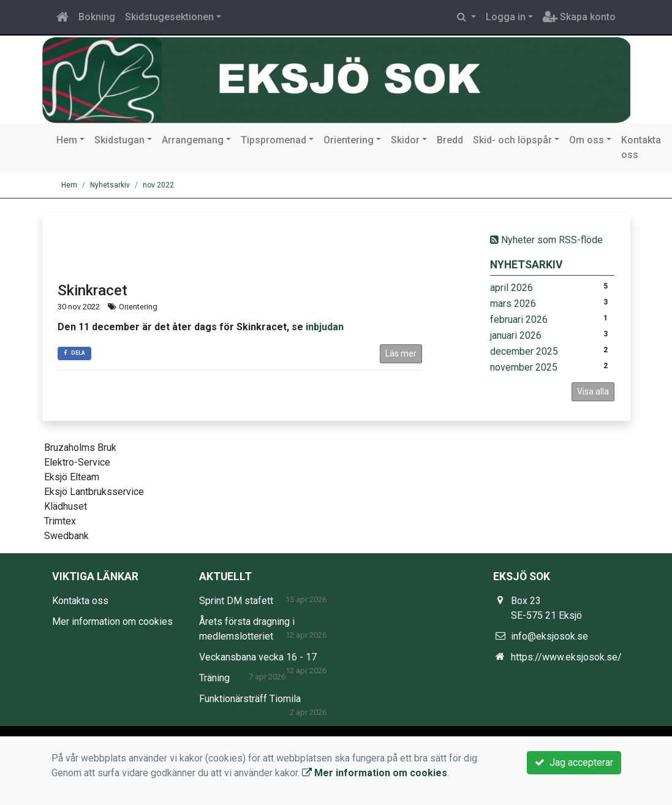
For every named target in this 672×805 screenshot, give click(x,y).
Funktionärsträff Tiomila (250, 699)
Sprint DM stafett (236, 601)
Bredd (450, 140)
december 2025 (524, 351)
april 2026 (512, 288)
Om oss (587, 140)
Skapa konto (579, 17)
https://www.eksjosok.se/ (566, 657)
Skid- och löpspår (512, 140)
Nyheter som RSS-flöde (546, 240)
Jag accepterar (574, 762)
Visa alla (593, 391)
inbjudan (325, 327)
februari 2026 (519, 319)
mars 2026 (513, 304)
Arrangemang (193, 140)
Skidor (405, 140)
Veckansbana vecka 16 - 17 (258, 657)
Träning (214, 678)
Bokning (97, 17)
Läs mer (401, 353)
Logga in (506, 17)
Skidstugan (119, 140)
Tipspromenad (274, 140)
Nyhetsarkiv (110, 185)
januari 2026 (516, 335)
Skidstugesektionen (169, 17)
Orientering (349, 140)
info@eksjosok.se (549, 636)
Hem (67, 140)
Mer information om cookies (112, 622)
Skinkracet (92, 290)
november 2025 (524, 367)
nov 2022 (158, 185)
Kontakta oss (641, 147)
